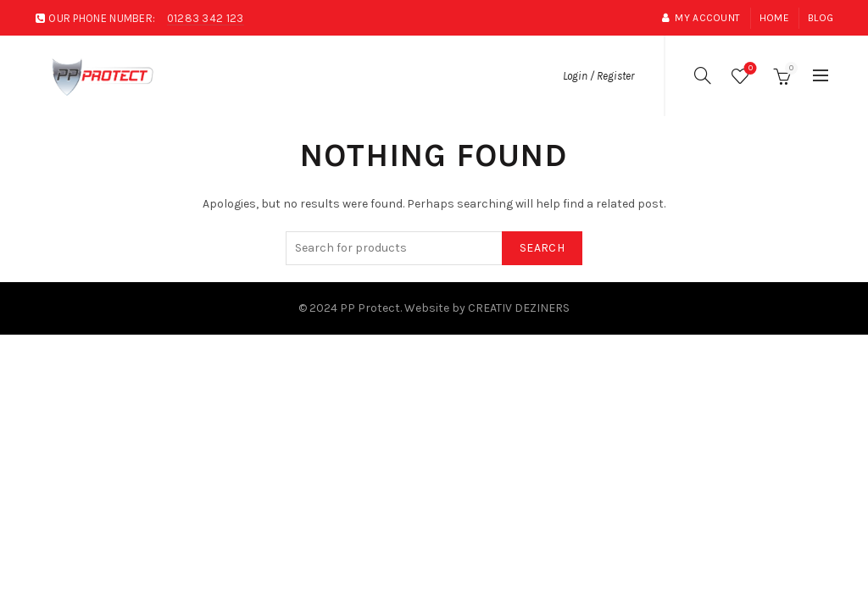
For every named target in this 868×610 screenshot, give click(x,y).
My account (701, 18)
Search (542, 248)
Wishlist (749, 69)
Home (774, 18)
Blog (821, 18)
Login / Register (598, 76)
